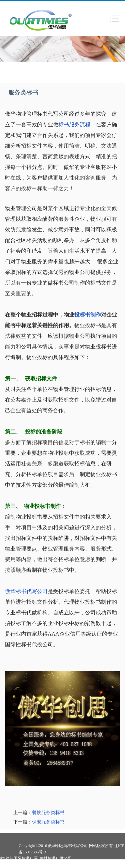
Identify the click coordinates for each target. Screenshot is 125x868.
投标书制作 (88, 315)
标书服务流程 (74, 124)
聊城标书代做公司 (56, 858)
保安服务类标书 (48, 822)
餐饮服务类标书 (48, 813)
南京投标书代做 (20, 865)
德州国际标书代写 (22, 858)
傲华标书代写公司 (26, 591)
